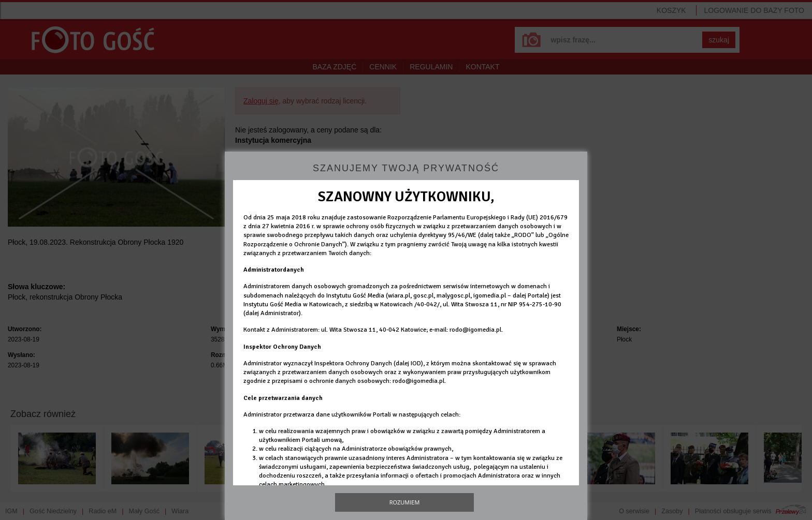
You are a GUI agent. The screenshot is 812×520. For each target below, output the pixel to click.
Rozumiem (405, 502)
